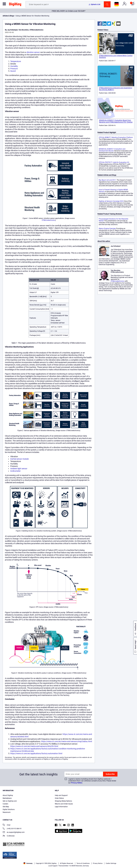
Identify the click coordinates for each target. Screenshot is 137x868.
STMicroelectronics (48, 220)
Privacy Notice (77, 783)
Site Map (6, 807)
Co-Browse (9, 836)
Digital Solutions (9, 809)
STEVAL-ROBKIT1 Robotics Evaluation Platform (116, 137)
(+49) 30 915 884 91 (12, 829)
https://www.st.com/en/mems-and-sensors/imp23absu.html (67, 741)
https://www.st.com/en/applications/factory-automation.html (36, 753)
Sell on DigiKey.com (10, 801)
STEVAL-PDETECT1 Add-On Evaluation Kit (114, 162)
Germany (28, 863)
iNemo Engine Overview (107, 229)
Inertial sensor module (19, 459)
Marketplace (7, 798)
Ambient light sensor (19, 469)
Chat (6, 825)
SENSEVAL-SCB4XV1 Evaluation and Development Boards (112, 150)
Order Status (59, 798)
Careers (5, 804)
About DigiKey (8, 795)
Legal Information (61, 807)
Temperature (16, 61)
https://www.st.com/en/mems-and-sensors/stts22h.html (34, 746)
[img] (15, 5)
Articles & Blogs (8, 16)
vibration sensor (33, 52)
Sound (13, 71)
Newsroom (7, 812)
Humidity (14, 66)
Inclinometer (15, 471)
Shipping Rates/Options (63, 801)
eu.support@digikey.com (14, 832)
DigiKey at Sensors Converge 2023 (111, 201)
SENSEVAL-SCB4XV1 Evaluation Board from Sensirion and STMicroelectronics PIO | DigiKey (116, 121)
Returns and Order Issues (64, 804)
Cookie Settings (111, 863)
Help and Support (61, 795)
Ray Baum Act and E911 (107, 180)
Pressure (14, 69)
